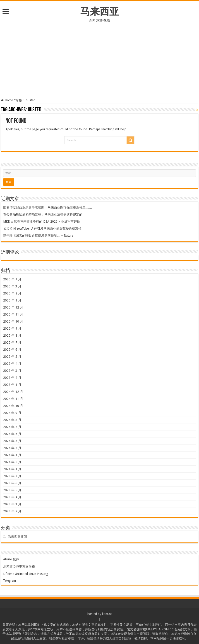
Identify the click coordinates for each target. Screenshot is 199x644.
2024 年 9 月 (12, 413)
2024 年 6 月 (12, 434)
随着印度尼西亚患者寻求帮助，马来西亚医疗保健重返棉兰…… (48, 207)
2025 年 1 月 (12, 385)
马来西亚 (100, 12)
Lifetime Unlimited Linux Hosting (26, 574)
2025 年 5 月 (12, 357)
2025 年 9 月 (12, 328)
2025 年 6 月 (12, 350)
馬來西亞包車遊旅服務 (19, 566)
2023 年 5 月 (12, 490)
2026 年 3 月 (12, 286)
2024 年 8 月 (12, 420)
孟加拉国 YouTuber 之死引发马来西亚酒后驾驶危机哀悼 (42, 228)
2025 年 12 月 (13, 307)
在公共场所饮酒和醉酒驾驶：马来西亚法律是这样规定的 (43, 214)
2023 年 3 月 (12, 504)
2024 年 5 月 (12, 441)
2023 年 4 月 (12, 497)
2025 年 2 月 (12, 378)
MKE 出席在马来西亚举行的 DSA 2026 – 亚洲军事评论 (42, 221)
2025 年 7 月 (12, 343)
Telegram (10, 581)
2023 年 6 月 (12, 483)
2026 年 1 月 (12, 300)
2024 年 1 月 (12, 469)
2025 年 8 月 (12, 335)
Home (7, 100)
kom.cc (107, 614)
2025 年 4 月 (12, 364)
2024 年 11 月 (13, 399)
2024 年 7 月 (12, 427)
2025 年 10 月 (13, 321)
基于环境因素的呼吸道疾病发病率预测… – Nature (38, 236)
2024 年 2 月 (12, 462)
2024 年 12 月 (13, 392)
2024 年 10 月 (13, 406)
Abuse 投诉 (11, 559)
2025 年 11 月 (13, 314)
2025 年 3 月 (12, 371)
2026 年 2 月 (12, 293)
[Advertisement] (99, 61)
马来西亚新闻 (17, 537)
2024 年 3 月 (12, 455)
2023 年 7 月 (12, 476)
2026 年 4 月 (12, 279)
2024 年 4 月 (12, 448)
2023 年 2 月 (12, 511)
